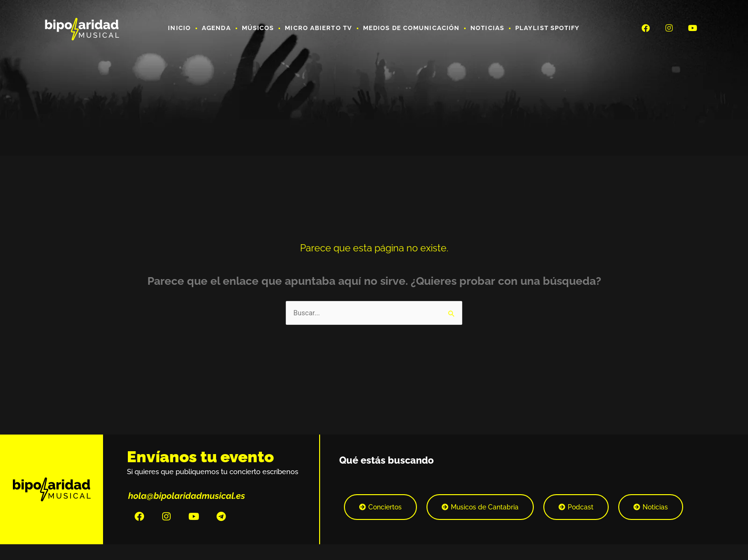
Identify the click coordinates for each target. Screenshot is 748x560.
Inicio (179, 28)
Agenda (216, 28)
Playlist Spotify (548, 28)
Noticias (487, 28)
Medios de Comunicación (411, 28)
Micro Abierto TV (318, 28)
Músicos (258, 28)
